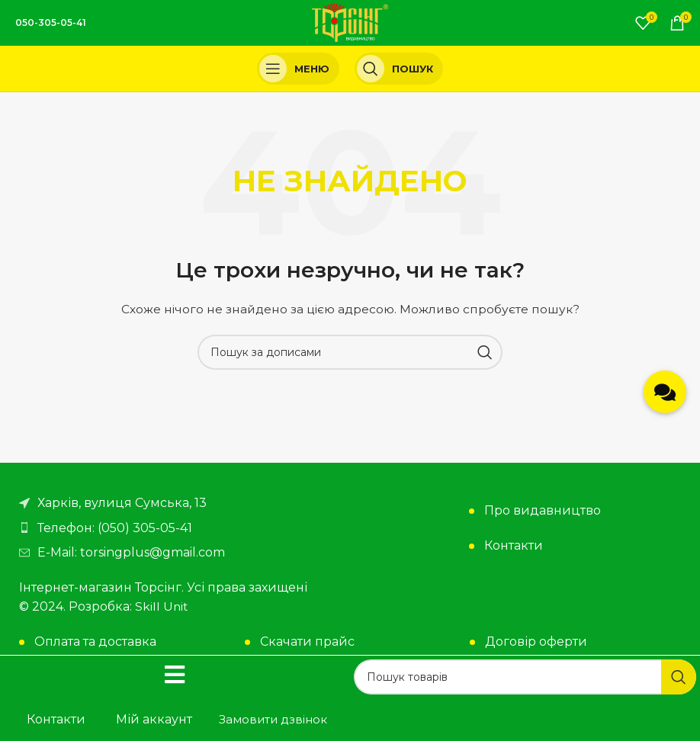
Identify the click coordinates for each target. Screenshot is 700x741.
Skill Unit (162, 606)
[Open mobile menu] (298, 69)
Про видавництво (543, 510)
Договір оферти (536, 642)
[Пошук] (399, 69)
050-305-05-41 (51, 22)
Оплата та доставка (95, 642)
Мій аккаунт (154, 719)
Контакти (514, 545)
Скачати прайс (307, 642)
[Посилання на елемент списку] (181, 528)
